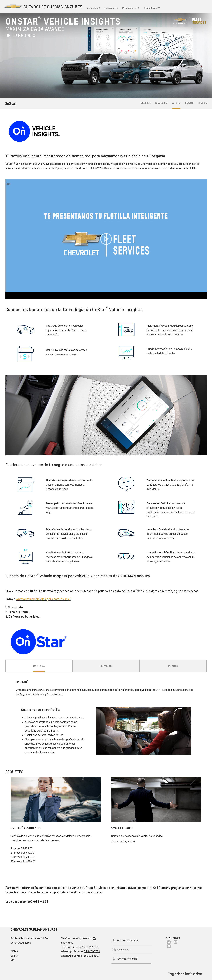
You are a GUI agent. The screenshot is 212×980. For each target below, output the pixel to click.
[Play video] (106, 239)
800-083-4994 (38, 902)
